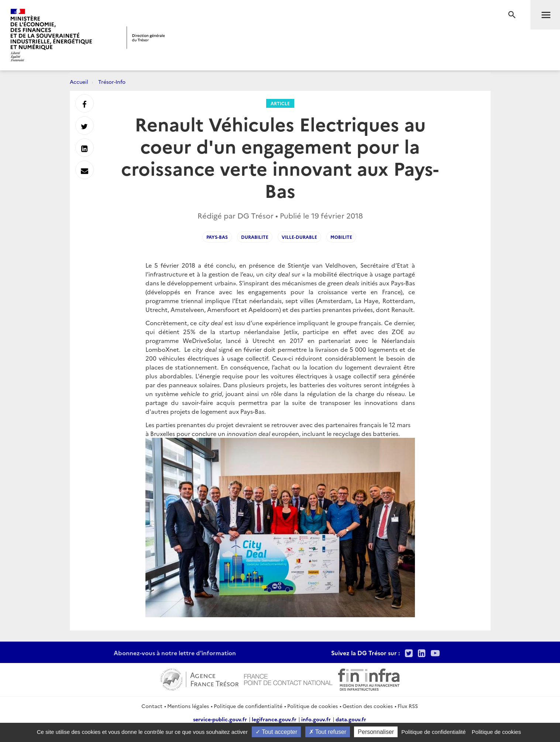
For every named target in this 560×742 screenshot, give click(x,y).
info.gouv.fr (316, 719)
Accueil (79, 82)
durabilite (255, 237)
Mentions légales (188, 706)
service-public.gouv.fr (220, 719)
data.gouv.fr (351, 719)
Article (280, 103)
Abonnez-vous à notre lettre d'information (175, 653)
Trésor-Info (112, 82)
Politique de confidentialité (248, 706)
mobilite (341, 237)
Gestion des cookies (368, 706)
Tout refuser (328, 732)
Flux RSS (408, 706)
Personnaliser (376, 732)
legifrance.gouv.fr (274, 719)
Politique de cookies (312, 706)
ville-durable (299, 237)
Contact (152, 706)
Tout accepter (276, 732)
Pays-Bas (217, 237)
